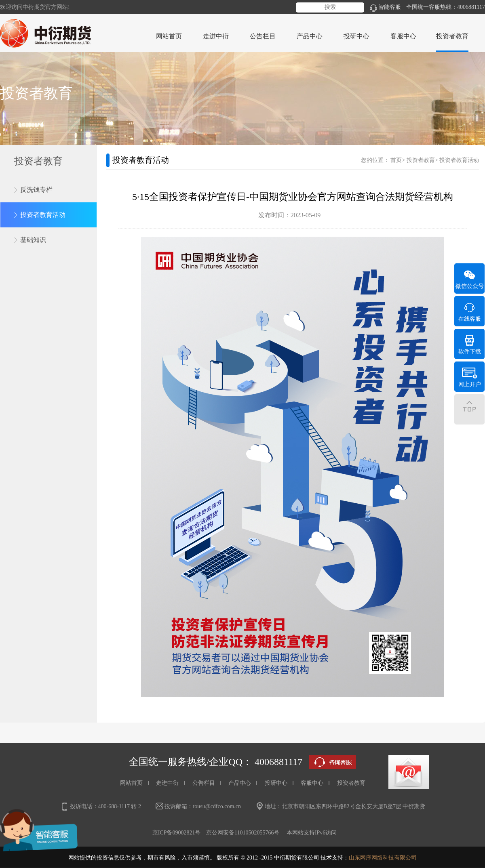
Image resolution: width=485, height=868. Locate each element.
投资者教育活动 (43, 215)
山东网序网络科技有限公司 (383, 858)
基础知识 (33, 240)
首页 (396, 160)
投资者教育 (421, 160)
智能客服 (385, 7)
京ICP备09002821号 (177, 833)
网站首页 (169, 36)
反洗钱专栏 (36, 190)
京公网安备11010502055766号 (243, 833)
